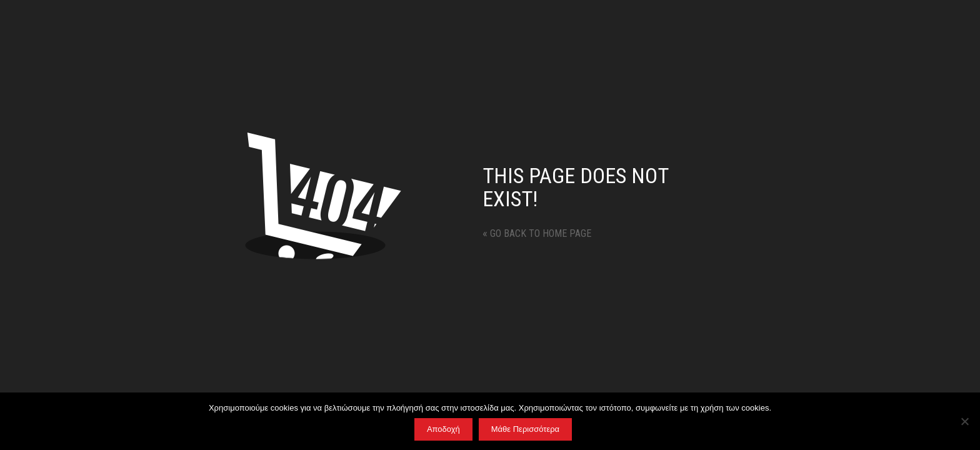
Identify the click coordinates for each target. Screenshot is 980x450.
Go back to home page (537, 233)
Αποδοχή (443, 429)
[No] (964, 421)
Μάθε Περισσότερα (525, 429)
